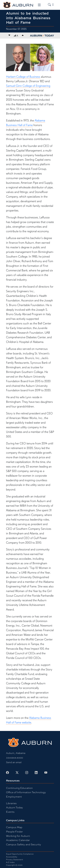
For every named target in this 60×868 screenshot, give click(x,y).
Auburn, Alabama (16, 753)
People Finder (14, 832)
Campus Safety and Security (24, 844)
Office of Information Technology (26, 792)
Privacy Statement (14, 860)
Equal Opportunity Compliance (20, 854)
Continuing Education (19, 788)
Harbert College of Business (23, 77)
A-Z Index (10, 862)
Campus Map (14, 827)
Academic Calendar (18, 840)
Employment (14, 797)
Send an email (14, 762)
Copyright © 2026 (14, 865)
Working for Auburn (18, 836)
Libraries (11, 803)
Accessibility (12, 857)
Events (10, 812)
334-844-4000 (14, 758)
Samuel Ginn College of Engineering (28, 86)
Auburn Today (14, 807)
